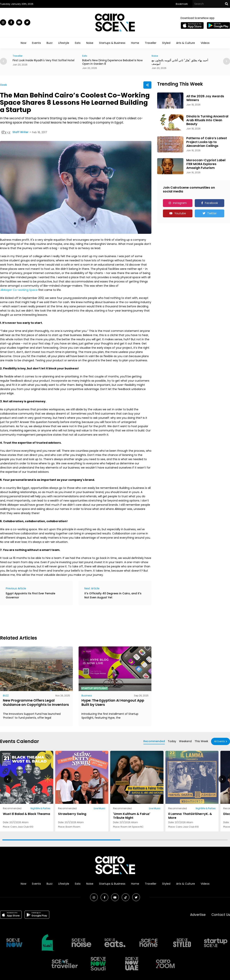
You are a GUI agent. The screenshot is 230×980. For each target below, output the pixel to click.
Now (23, 43)
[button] (227, 61)
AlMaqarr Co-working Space (19, 290)
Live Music (100, 808)
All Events (219, 741)
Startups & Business (112, 43)
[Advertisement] (70, 620)
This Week (201, 741)
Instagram (180, 203)
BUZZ (6, 696)
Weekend (185, 741)
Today (172, 741)
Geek (3, 85)
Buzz (50, 43)
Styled (166, 43)
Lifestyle (64, 43)
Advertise (198, 915)
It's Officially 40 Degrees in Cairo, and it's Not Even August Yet (113, 595)
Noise (90, 43)
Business (87, 696)
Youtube (180, 213)
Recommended (154, 741)
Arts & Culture (186, 43)
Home (135, 43)
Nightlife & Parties (40, 808)
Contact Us (221, 915)
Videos (205, 43)
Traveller (151, 43)
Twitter (212, 213)
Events (36, 43)
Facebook (211, 203)
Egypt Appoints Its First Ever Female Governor (30, 595)
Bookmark (182, 4)
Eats (78, 43)
